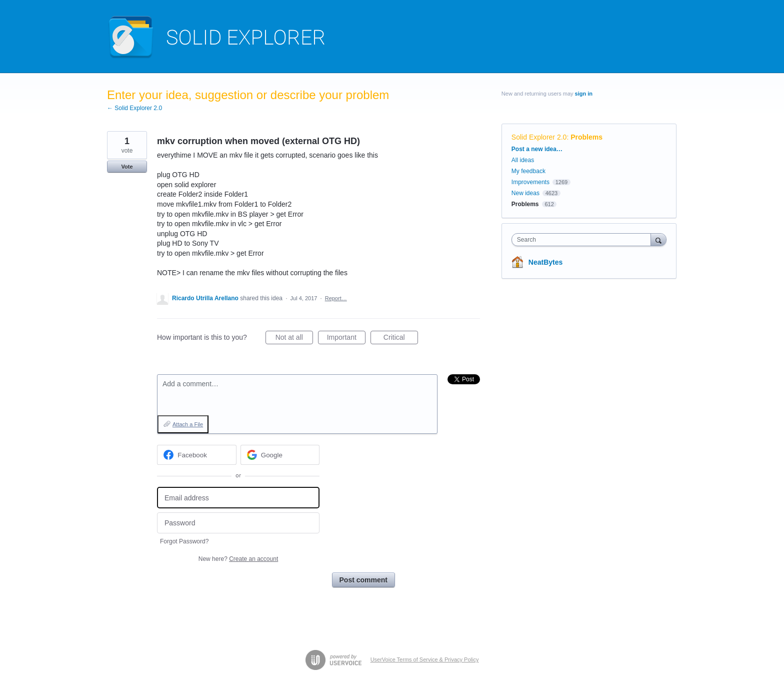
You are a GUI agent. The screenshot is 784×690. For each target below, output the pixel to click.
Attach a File (188, 424)
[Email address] (238, 498)
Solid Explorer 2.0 (539, 137)
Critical (401, 339)
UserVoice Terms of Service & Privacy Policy (425, 659)
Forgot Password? (184, 541)
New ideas (525, 193)
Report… (336, 298)
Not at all (294, 339)
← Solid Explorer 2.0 (134, 108)
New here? (238, 559)
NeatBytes (545, 262)
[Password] (238, 523)
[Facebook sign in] (197, 455)
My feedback (528, 171)
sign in (584, 94)
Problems (586, 137)
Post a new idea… (537, 149)
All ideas (523, 160)
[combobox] (584, 240)
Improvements (530, 182)
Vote (127, 167)
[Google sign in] (280, 455)
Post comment (363, 580)
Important (346, 339)
